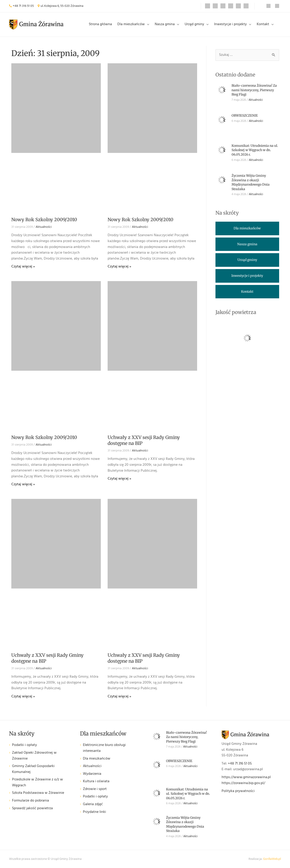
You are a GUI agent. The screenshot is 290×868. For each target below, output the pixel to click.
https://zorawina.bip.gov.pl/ (243, 783)
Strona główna (100, 24)
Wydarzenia (92, 774)
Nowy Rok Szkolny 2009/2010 (44, 219)
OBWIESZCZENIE (245, 115)
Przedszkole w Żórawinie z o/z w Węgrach (37, 783)
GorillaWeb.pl (272, 859)
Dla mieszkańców (131, 24)
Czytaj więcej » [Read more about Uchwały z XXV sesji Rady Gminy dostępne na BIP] (119, 479)
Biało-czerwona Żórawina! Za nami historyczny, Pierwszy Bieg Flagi (254, 90)
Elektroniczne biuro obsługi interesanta (104, 748)
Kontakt (263, 24)
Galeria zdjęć (93, 804)
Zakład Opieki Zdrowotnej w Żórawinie (34, 756)
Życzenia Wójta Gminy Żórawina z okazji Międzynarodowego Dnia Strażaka (251, 182)
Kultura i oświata (96, 781)
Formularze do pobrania (30, 801)
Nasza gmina (165, 24)
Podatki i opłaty (24, 745)
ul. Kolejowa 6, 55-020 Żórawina (62, 6)
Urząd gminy (194, 24)
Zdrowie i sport (95, 789)
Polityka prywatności (238, 791)
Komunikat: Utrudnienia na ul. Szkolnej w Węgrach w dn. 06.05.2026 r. (255, 150)
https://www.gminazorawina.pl (246, 777)
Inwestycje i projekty (230, 24)
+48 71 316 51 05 (23, 6)
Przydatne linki (94, 812)
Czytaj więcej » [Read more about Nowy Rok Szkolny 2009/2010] (23, 267)
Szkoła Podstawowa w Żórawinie (38, 793)
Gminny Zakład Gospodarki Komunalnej (33, 769)
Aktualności (44, 227)
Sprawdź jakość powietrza (32, 808)
